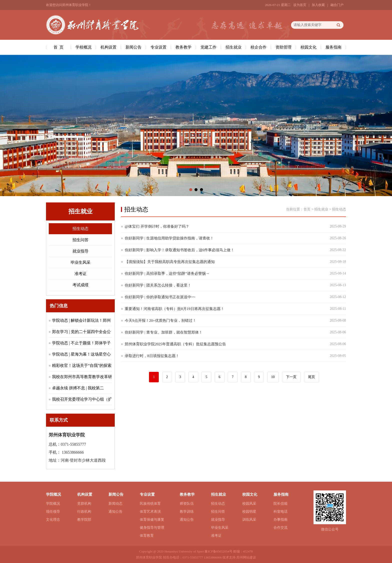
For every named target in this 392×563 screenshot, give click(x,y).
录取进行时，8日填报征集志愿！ (152, 356)
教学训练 (187, 512)
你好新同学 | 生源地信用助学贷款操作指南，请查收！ (169, 238)
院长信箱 (280, 504)
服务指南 (333, 47)
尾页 (311, 377)
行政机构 (84, 512)
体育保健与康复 (152, 520)
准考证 (80, 274)
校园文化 (308, 47)
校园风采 (249, 504)
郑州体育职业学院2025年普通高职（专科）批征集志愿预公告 (175, 344)
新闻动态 (115, 504)
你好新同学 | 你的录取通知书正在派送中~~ (160, 297)
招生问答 (80, 240)
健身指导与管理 (152, 528)
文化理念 (53, 520)
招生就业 (233, 47)
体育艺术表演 (150, 512)
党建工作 (208, 47)
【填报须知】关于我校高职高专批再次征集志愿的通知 (170, 262)
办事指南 (280, 520)
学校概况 (83, 47)
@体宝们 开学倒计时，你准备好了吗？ (157, 226)
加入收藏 (318, 5)
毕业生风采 (80, 262)
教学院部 (84, 520)
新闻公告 (133, 47)
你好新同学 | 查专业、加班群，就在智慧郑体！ (164, 332)
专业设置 (158, 47)
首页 (307, 209)
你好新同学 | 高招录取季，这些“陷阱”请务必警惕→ (167, 273)
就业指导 (80, 251)
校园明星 (249, 512)
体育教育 (147, 536)
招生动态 (80, 229)
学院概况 (53, 504)
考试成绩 (80, 285)
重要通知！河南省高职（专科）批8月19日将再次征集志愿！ (174, 309)
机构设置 (108, 47)
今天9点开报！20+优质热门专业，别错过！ (160, 321)
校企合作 (258, 47)
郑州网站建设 (246, 557)
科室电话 (280, 512)
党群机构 (84, 504)
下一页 (291, 377)
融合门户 (337, 5)
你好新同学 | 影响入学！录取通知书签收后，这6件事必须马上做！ (179, 250)
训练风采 (249, 520)
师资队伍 (187, 504)
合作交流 (280, 528)
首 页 (58, 47)
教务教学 (183, 47)
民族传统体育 (150, 504)
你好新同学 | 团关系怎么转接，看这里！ (158, 285)
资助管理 (283, 47)
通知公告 (115, 512)
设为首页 (300, 5)
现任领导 (53, 512)
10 (273, 377)
